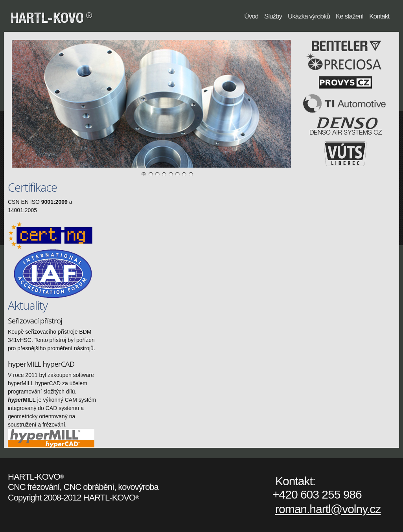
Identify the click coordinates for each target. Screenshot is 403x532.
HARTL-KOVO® (90, 19)
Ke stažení (350, 16)
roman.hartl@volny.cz (328, 509)
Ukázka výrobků (309, 16)
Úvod (251, 16)
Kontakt (379, 16)
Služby (273, 16)
